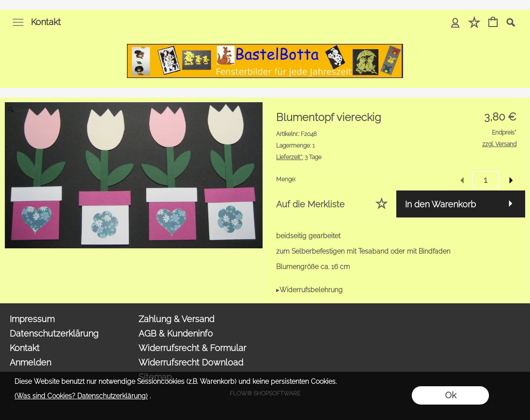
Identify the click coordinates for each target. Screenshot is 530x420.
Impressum (32, 319)
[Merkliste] (474, 23)
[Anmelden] (455, 23)
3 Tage (299, 157)
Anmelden (30, 362)
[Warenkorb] (493, 23)
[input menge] (485, 180)
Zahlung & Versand (176, 319)
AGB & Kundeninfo (176, 333)
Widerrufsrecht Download (191, 362)
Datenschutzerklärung (54, 333)
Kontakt (46, 22)
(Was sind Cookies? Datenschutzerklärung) (81, 396)
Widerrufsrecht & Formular (192, 348)
